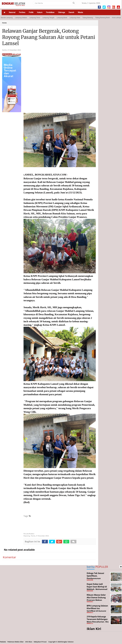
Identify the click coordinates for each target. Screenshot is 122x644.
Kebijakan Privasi (40, 642)
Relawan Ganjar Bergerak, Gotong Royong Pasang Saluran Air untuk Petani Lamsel (49, 37)
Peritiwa (22, 12)
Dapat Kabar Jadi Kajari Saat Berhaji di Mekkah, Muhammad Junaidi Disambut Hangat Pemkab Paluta (98, 589)
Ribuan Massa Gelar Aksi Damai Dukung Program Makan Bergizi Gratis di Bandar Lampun (96, 600)
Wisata (80, 12)
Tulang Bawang (88, 18)
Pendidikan (50, 12)
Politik (31, 12)
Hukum (40, 12)
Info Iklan (29, 642)
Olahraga (62, 12)
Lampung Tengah (48, 18)
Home (4, 23)
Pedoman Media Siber (16, 642)
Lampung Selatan (21, 18)
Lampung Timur (35, 18)
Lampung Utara (75, 18)
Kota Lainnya (116, 18)
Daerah (71, 12)
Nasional (12, 12)
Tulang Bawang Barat (102, 18)
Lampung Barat (62, 18)
